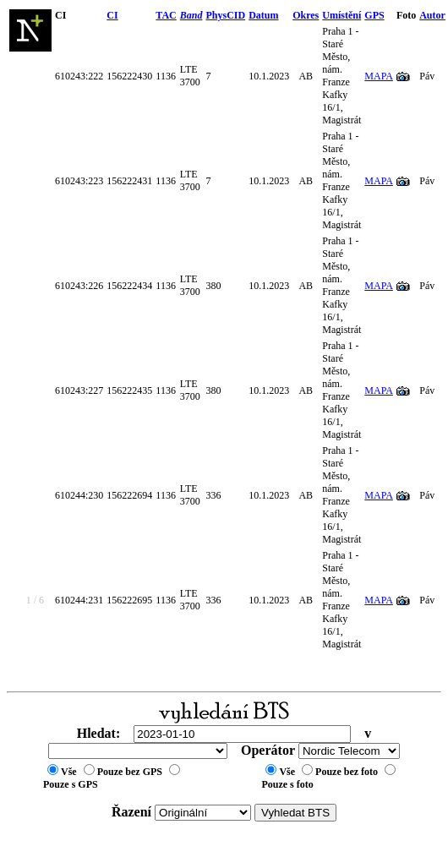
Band (191, 15)
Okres (306, 15)
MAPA (379, 76)
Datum (263, 15)
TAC (166, 15)
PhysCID (225, 15)
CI (112, 15)
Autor (432, 15)
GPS (374, 15)
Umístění (341, 15)
